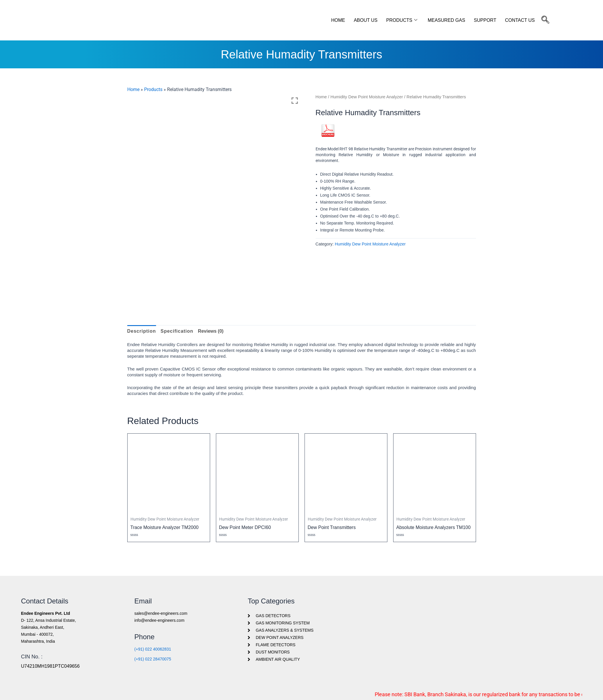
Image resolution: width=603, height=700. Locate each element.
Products (402, 20)
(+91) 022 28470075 (153, 659)
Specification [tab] (177, 331)
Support (485, 20)
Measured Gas (447, 20)
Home (338, 20)
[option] (214, 181)
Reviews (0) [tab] (211, 331)
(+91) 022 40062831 (153, 649)
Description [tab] (142, 331)
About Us (366, 20)
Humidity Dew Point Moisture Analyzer (367, 97)
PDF (328, 139)
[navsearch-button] (545, 20)
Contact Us (520, 20)
